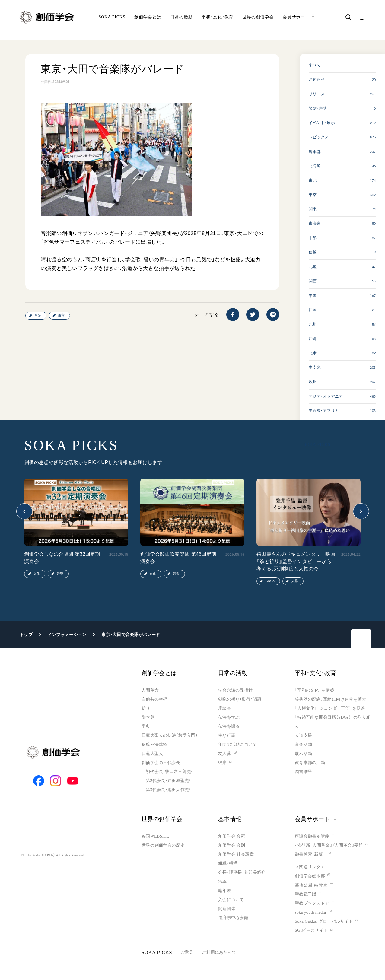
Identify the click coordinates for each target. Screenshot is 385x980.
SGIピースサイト (311, 930)
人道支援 (303, 735)
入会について (231, 900)
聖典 (146, 726)
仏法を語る (229, 726)
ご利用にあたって (219, 952)
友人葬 (225, 754)
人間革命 (150, 690)
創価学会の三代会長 (161, 763)
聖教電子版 (305, 894)
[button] (24, 511)
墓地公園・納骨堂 (311, 885)
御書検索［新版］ (310, 854)
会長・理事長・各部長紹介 (242, 872)
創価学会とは (148, 21)
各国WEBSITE (155, 836)
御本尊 (148, 717)
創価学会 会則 (232, 845)
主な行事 (227, 735)
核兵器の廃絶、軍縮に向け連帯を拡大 (331, 699)
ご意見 (187, 952)
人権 (295, 581)
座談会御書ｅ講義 (312, 836)
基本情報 (230, 819)
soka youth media (310, 912)
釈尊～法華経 (154, 745)
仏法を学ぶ (229, 717)
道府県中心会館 (233, 918)
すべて (315, 65)
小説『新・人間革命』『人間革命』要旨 (329, 845)
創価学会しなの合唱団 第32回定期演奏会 (62, 558)
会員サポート (316, 819)
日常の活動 (181, 21)
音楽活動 (303, 745)
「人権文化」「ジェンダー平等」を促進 (330, 708)
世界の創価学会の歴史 (163, 845)
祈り (146, 708)
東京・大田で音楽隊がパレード (131, 635)
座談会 (225, 708)
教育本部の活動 (310, 763)
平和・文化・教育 (217, 21)
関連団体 (227, 909)
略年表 (225, 891)
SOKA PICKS (112, 21)
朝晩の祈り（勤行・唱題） (241, 699)
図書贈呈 (303, 772)
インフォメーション (67, 635)
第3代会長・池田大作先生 (169, 790)
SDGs (270, 581)
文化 (37, 574)
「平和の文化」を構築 (315, 690)
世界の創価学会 (258, 21)
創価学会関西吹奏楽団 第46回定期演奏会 (178, 558)
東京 (61, 315)
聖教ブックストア (312, 903)
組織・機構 (228, 863)
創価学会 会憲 (232, 836)
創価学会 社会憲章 (236, 854)
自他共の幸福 (154, 699)
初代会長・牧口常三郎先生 (170, 772)
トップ (26, 635)
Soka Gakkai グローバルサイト (324, 921)
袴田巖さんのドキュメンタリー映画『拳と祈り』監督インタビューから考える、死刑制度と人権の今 (296, 561)
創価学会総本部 (310, 876)
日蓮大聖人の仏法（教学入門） (170, 735)
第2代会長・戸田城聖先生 (169, 781)
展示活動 (303, 754)
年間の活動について (238, 745)
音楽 (38, 315)
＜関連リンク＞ (310, 867)
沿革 (223, 881)
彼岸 (223, 763)
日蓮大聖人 (152, 754)
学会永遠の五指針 (235, 690)
